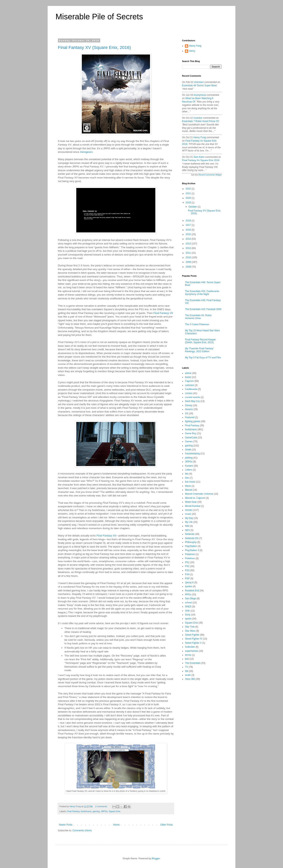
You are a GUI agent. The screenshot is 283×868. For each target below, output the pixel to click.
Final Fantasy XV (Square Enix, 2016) (94, 47)
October (193, 207)
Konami (189, 466)
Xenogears (86, 152)
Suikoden (190, 647)
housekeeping (192, 454)
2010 (189, 257)
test (187, 659)
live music (190, 482)
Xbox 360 (190, 679)
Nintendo (190, 534)
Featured (190, 417)
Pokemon (190, 554)
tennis (188, 655)
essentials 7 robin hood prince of (200, 121)
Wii (187, 671)
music (188, 514)
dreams (189, 409)
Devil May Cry (192, 401)
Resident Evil (192, 591)
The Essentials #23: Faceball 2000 (203, 309)
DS (187, 413)
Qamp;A (189, 582)
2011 (189, 253)
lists (187, 478)
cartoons (190, 385)
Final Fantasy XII (106, 536)
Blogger (156, 859)
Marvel (189, 490)
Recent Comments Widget (210, 175)
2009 (189, 262)
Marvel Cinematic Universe (199, 494)
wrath (188, 675)
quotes (189, 586)
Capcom (189, 381)
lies (187, 474)
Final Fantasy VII (163, 313)
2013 (189, 244)
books (188, 377)
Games (189, 442)
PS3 (187, 570)
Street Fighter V (193, 643)
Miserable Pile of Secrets (99, 17)
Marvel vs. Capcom (195, 498)
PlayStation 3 (192, 550)
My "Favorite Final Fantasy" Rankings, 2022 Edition (200, 350)
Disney (189, 405)
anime (188, 373)
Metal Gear (191, 502)
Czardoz (198, 118)
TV (186, 667)
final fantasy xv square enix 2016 (201, 160)
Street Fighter (192, 635)
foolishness (86, 811)
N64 (187, 526)
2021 (189, 194)
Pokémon (190, 558)
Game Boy (191, 433)
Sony (188, 615)
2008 (189, 267)
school (188, 603)
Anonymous (200, 95)
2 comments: (102, 806)
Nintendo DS (192, 538)
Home (116, 825)
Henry (192, 51)
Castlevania (191, 389)
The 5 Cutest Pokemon (197, 324)
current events (192, 397)
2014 (189, 239)
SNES (188, 607)
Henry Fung (195, 46)
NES (187, 530)
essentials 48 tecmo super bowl (199, 85)
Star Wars (190, 631)
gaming (96, 811)
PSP (187, 579)
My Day (189, 518)
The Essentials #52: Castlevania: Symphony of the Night (202, 293)
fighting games (193, 421)
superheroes (192, 651)
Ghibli (188, 450)
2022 (189, 189)
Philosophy (191, 542)
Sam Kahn (199, 157)
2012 (189, 248)
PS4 (187, 574)
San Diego (191, 598)
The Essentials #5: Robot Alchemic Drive (198, 317)
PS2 (187, 566)
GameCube (191, 438)
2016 (189, 230)
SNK (187, 611)
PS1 (187, 562)
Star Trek (190, 627)
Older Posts (166, 825)
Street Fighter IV (194, 639)
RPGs (188, 595)
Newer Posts (66, 825)
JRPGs (104, 811)
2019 (189, 203)
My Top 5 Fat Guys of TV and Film (203, 358)
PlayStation (191, 546)
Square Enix (115, 811)
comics (189, 393)
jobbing (189, 458)
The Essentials (193, 663)
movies (189, 510)
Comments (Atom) (82, 830)
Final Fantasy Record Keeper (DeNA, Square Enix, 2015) (200, 341)
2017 (189, 225)
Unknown (199, 82)
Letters (189, 470)
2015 (189, 234)
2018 (189, 221)
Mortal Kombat (193, 506)
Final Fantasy (73, 811)
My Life (189, 522)
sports (188, 619)
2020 (189, 198)
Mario (188, 486)
